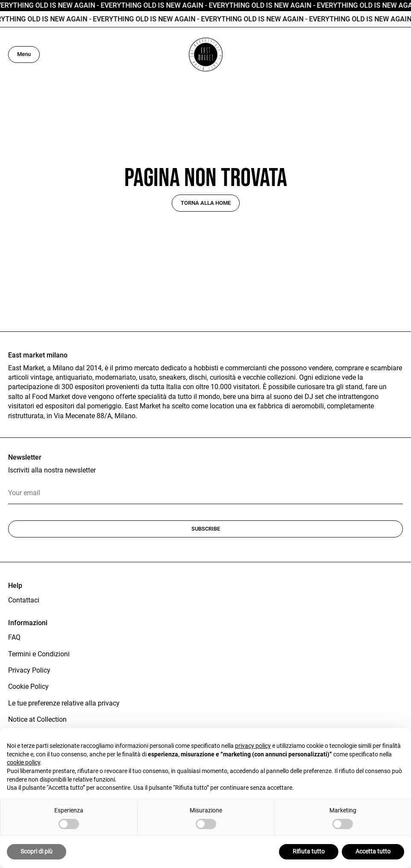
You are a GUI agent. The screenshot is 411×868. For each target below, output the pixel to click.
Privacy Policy (29, 670)
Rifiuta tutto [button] (309, 851)
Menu (24, 54)
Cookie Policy (28, 686)
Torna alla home (206, 203)
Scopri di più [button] (37, 851)
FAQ (14, 637)
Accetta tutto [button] (373, 851)
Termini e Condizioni (39, 654)
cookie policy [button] (23, 762)
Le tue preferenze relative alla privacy (64, 703)
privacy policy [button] (253, 746)
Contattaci (24, 600)
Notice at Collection (37, 719)
